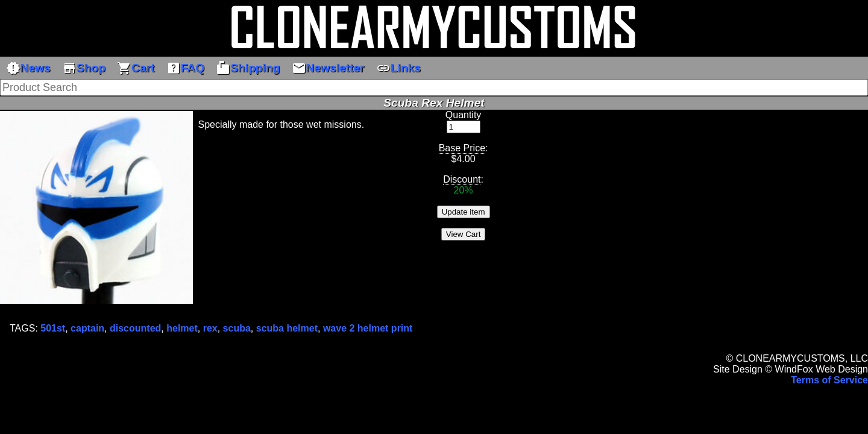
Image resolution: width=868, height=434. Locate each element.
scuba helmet (287, 328)
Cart (136, 68)
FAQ (185, 68)
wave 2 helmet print (368, 328)
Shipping (248, 68)
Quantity (464, 115)
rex (210, 328)
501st (53, 328)
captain (87, 328)
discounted (135, 328)
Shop (84, 68)
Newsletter (328, 68)
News (28, 68)
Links (398, 68)
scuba (237, 328)
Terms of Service (829, 380)
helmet (182, 328)
